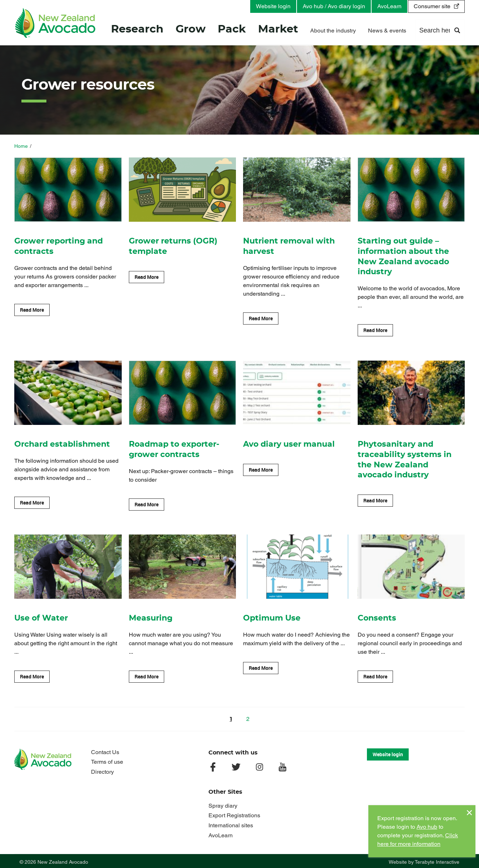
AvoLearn (389, 6)
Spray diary (223, 804)
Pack (232, 30)
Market (278, 30)
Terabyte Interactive (437, 860)
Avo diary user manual (289, 443)
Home (21, 146)
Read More (32, 309)
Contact (428, 31)
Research (137, 30)
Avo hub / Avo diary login (334, 6)
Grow (191, 30)
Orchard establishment (62, 443)
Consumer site (432, 6)
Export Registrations (234, 814)
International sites (231, 823)
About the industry (333, 31)
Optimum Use (272, 617)
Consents (377, 617)
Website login (273, 6)
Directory (102, 770)
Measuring (151, 617)
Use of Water (41, 617)
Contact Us (105, 750)
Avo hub (427, 827)
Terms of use (107, 760)
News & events (387, 31)
